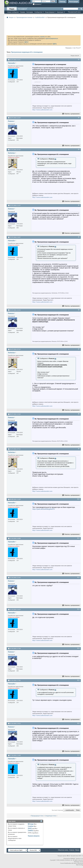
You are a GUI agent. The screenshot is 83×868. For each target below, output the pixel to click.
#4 (79, 205)
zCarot (81, 862)
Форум (12, 9)
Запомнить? (37, 4)
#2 (79, 118)
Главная (72, 850)
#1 (79, 60)
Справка (22, 12)
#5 (79, 237)
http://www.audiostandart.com (42, 110)
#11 (78, 538)
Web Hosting (80, 865)
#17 (78, 755)
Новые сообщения (13, 12)
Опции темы (74, 56)
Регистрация (74, 2)
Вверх (78, 810)
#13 (78, 609)
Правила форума (34, 836)
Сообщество (38, 12)
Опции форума (49, 12)
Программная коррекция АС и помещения (27, 52)
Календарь (30, 12)
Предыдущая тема (37, 816)
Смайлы (31, 826)
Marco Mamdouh (78, 863)
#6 (79, 310)
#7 (79, 349)
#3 (79, 149)
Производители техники (24, 17)
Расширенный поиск (74, 12)
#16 (78, 723)
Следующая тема (51, 816)
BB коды (31, 824)
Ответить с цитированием (71, 114)
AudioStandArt (40, 17)
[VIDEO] (30, 831)
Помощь (62, 2)
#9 (79, 449)
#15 (78, 680)
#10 (78, 499)
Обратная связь (63, 850)
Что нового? (22, 9)
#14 (78, 648)
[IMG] (30, 828)
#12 (78, 577)
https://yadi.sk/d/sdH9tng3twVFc (44, 509)
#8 (79, 414)
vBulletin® (73, 859)
